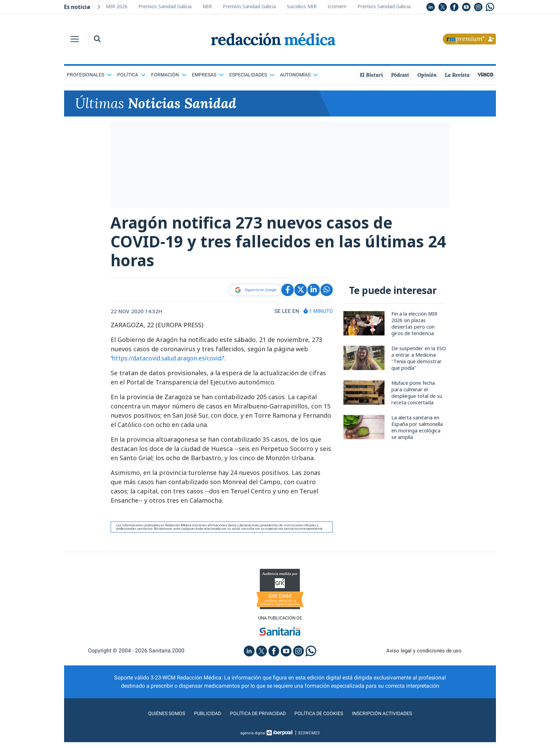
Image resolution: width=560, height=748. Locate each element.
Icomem (337, 6)
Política (131, 75)
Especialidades (252, 75)
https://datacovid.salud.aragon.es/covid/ (172, 363)
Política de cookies (321, 719)
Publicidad (201, 719)
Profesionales (89, 75)
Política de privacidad (255, 719)
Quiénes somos (158, 719)
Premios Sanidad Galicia (165, 6)
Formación (169, 75)
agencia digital (253, 739)
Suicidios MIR (302, 6)
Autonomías (299, 75)
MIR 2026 (117, 6)
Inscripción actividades (390, 719)
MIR (207, 6)
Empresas (208, 75)
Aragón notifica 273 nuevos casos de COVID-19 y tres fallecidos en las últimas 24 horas (265, 244)
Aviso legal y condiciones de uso (424, 656)
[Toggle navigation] (75, 39)
